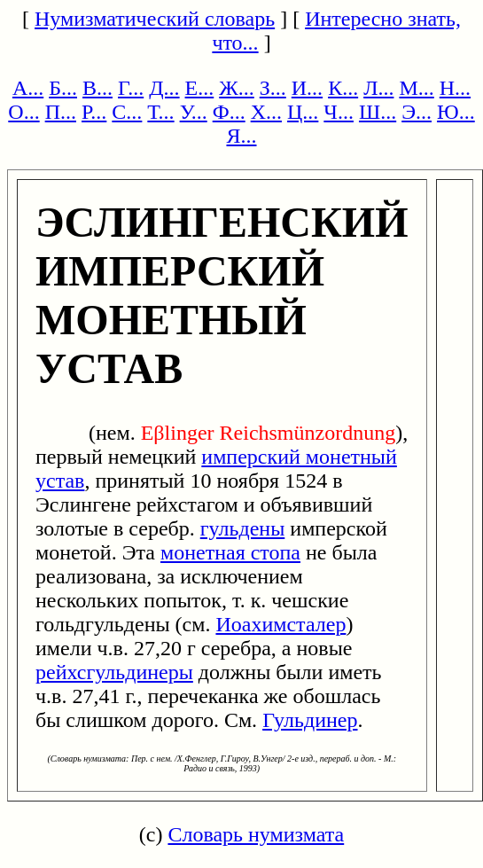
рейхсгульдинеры (114, 672)
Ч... (339, 112)
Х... (266, 112)
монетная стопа (230, 552)
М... (416, 88)
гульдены (243, 528)
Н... (455, 88)
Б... (63, 88)
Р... (94, 112)
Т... (160, 112)
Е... (200, 88)
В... (97, 88)
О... (23, 112)
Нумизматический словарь (155, 19)
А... (28, 88)
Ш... (378, 112)
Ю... (456, 112)
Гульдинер (310, 720)
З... (273, 88)
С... (127, 112)
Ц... (303, 112)
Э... (417, 112)
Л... (378, 88)
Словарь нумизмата (256, 834)
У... (194, 112)
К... (343, 88)
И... (307, 88)
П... (61, 112)
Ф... (229, 112)
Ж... (237, 88)
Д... (164, 88)
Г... (131, 88)
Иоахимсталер (280, 624)
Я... (241, 136)
